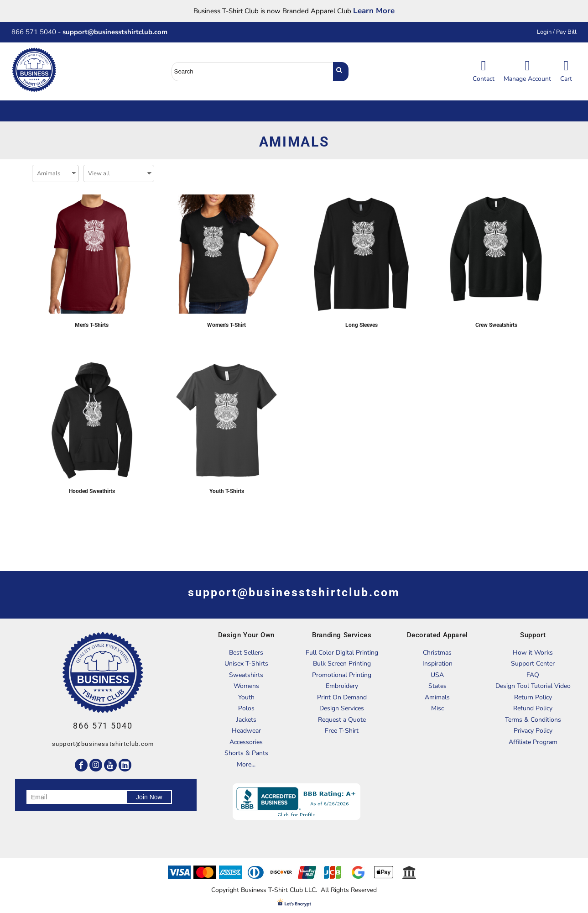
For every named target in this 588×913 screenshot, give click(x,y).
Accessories (246, 742)
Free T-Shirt (342, 731)
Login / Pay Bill (557, 32)
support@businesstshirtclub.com (119, 32)
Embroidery (342, 686)
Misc (437, 708)
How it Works (533, 653)
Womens (246, 686)
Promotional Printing (342, 675)
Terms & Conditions (533, 720)
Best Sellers (246, 653)
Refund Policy (533, 708)
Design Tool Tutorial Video (533, 686)
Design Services (342, 708)
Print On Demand (342, 697)
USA (437, 675)
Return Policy (533, 697)
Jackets (246, 720)
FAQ (533, 675)
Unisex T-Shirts (246, 664)
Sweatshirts (246, 675)
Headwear (246, 731)
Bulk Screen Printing (342, 664)
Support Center (533, 664)
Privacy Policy (533, 731)
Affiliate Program (533, 742)
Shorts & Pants (246, 753)
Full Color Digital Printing (342, 653)
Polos (246, 708)
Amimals (437, 697)
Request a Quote (342, 720)
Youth (246, 697)
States (437, 686)
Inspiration (437, 664)
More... (246, 764)
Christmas (437, 653)
